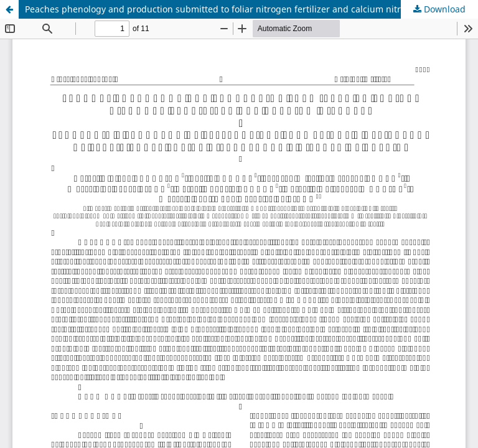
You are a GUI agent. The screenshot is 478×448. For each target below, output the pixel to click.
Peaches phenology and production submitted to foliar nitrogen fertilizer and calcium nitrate (219, 9)
